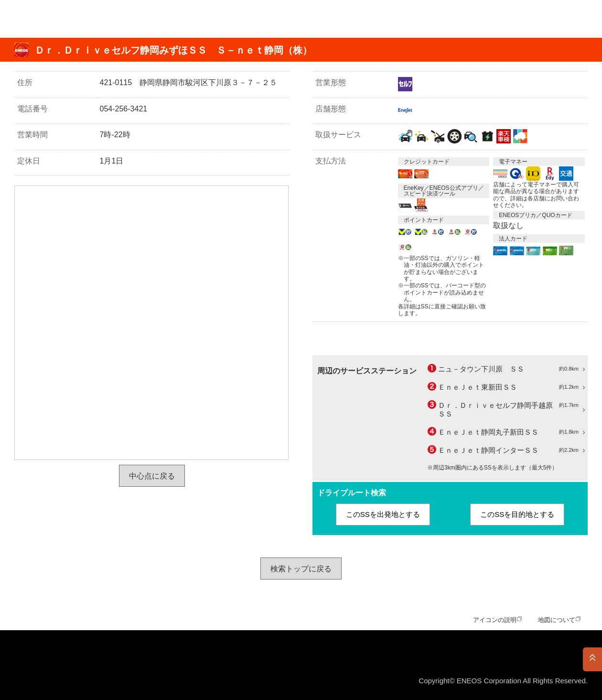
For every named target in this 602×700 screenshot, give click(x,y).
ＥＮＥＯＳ (54, 19)
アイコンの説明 (495, 620)
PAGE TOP (592, 659)
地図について (557, 620)
